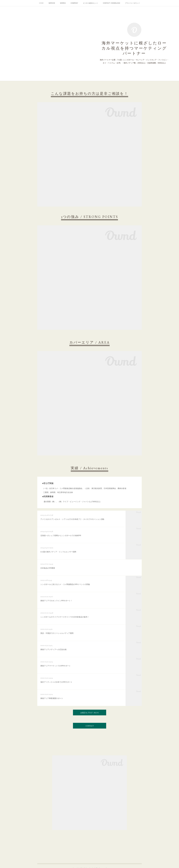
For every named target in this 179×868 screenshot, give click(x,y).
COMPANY (74, 3)
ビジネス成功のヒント (90, 3)
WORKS (63, 3)
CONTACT (90, 726)
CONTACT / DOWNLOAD (112, 3)
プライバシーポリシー (133, 3)
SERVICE (52, 3)
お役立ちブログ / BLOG (90, 713)
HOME (41, 3)
